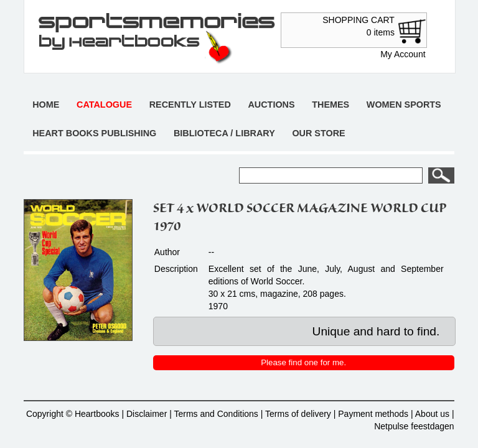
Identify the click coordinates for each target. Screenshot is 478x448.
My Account (403, 54)
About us (432, 414)
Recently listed (190, 105)
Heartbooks (97, 414)
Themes (330, 105)
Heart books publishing (94, 133)
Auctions (271, 105)
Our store (318, 133)
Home (46, 105)
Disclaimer (147, 414)
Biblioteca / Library (224, 133)
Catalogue (104, 105)
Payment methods (373, 414)
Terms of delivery (298, 414)
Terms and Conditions (216, 414)
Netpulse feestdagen (414, 426)
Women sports (404, 105)
